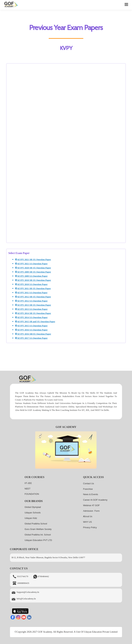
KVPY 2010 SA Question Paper (31, 284)
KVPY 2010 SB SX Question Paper (33, 280)
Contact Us (88, 483)
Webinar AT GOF (91, 505)
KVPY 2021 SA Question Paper (31, 264)
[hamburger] (126, 5)
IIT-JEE (28, 483)
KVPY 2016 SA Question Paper (31, 330)
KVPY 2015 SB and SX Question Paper (35, 322)
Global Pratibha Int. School (38, 535)
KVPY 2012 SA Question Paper (31, 301)
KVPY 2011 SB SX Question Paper (33, 288)
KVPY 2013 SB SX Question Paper (33, 305)
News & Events (90, 494)
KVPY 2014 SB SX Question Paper (33, 313)
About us (88, 516)
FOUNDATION (32, 494)
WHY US (87, 522)
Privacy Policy (90, 527)
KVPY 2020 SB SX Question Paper (33, 268)
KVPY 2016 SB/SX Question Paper (33, 334)
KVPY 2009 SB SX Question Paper (33, 272)
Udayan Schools (33, 513)
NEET (27, 489)
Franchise (88, 489)
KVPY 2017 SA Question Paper (31, 338)
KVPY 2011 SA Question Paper (31, 293)
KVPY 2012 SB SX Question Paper (33, 297)
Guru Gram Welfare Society (38, 529)
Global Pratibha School (36, 524)
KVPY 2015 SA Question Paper (31, 326)
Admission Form (91, 511)
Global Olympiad (33, 507)
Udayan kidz (31, 518)
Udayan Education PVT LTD (38, 540)
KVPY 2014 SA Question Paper (31, 317)
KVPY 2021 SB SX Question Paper (33, 260)
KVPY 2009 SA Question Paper (31, 276)
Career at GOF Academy (95, 500)
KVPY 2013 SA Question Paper (31, 309)
